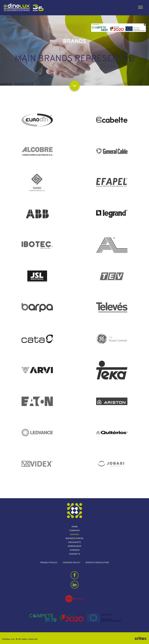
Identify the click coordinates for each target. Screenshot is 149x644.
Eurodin (75, 550)
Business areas (74, 538)
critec (141, 638)
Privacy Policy (49, 563)
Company (75, 531)
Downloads (74, 546)
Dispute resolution (97, 563)
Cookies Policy (72, 563)
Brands (75, 535)
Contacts (74, 554)
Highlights (74, 542)
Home (75, 527)
